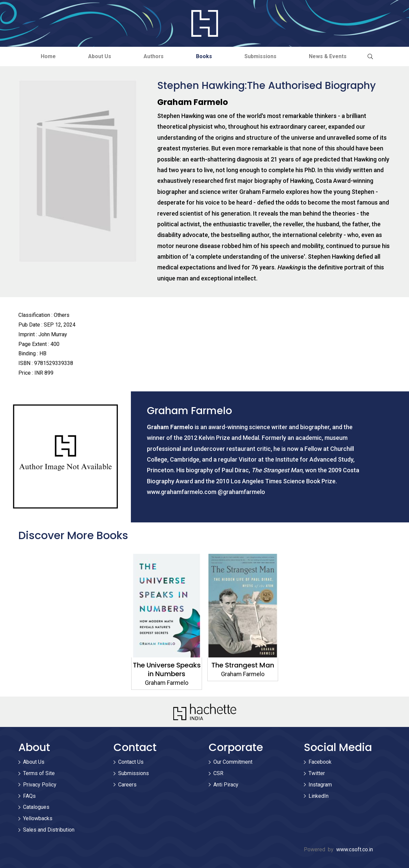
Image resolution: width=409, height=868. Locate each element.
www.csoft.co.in (355, 849)
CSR (218, 773)
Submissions (262, 56)
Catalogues (36, 807)
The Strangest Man (243, 665)
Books (205, 56)
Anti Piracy (226, 785)
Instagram (320, 785)
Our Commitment (233, 762)
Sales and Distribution (49, 830)
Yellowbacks (38, 819)
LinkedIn (319, 796)
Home (46, 56)
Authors (153, 56)
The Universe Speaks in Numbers (166, 669)
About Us (98, 56)
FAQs (29, 796)
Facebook (320, 762)
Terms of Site (39, 773)
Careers (127, 785)
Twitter (317, 773)
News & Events (330, 56)
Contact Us (131, 762)
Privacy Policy (40, 785)
